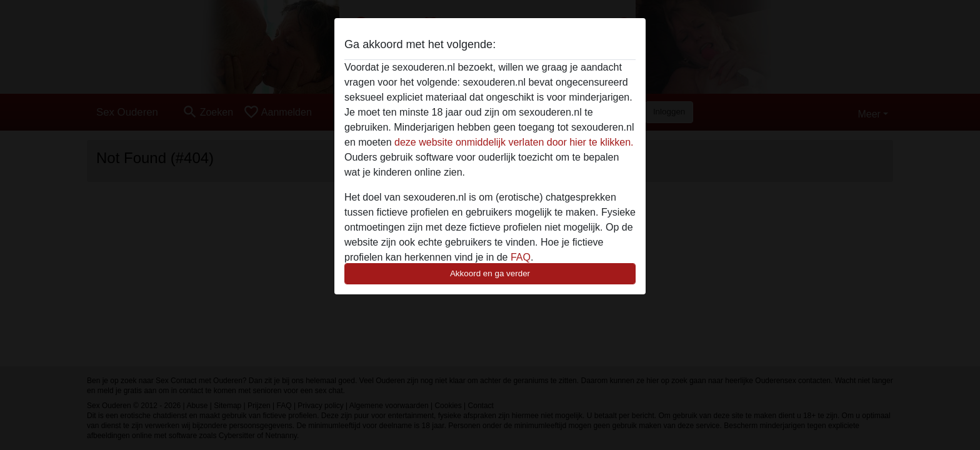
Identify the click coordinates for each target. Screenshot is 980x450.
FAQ (521, 257)
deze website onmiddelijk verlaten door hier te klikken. (514, 142)
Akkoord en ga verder (490, 273)
